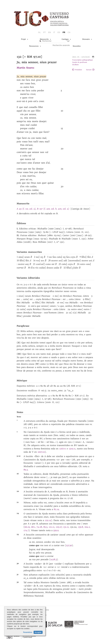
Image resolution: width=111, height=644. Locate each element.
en (50, 32)
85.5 (45, 527)
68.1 (33, 527)
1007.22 (41, 452)
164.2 (87, 527)
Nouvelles (77, 46)
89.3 (26, 470)
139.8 (80, 527)
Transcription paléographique (82, 60)
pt (44, 32)
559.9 (56, 530)
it (54, 32)
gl (39, 32)
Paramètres (28, 632)
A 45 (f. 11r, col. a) (26, 209)
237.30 (69, 545)
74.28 (39, 527)
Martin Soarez (25, 68)
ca (69, 32)
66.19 (27, 527)
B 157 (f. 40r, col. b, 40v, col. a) (53, 209)
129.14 (48, 520)
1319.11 (72, 449)
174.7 (26, 530)
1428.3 (54, 559)
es (59, 32)
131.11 (66, 527)
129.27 (59, 527)
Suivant (90, 70)
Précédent (77, 70)
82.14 (56, 509)
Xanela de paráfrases (80, 62)
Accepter (38, 632)
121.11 (52, 527)
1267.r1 (63, 449)
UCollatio (75, 65)
